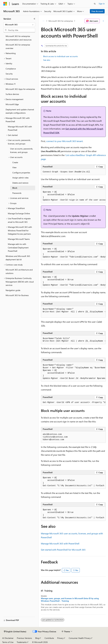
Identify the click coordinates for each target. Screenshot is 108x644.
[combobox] (19, 25)
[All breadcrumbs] (43, 21)
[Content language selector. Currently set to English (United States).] (15, 632)
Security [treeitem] (9, 74)
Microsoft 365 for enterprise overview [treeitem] (18, 46)
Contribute (49, 638)
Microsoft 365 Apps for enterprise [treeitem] (20, 89)
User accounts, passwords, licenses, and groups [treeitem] (22, 150)
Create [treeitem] (15, 162)
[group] (73, 196)
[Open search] (95, 4)
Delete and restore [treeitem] (20, 183)
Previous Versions (24, 638)
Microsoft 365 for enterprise (61, 21)
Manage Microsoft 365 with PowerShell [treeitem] (20, 128)
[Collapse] (34, 19)
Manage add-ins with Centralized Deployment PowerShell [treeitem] (18, 247)
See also (47, 60)
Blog (37, 638)
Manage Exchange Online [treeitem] (19, 213)
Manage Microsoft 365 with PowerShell (60, 543)
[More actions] (103, 21)
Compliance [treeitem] (11, 69)
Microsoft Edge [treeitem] (12, 104)
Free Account (97, 11)
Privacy (60, 638)
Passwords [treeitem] (17, 193)
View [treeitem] (14, 167)
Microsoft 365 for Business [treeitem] (17, 295)
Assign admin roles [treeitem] (20, 178)
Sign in (102, 4)
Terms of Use (8, 642)
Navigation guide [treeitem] (13, 290)
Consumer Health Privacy (80, 638)
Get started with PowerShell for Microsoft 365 (63, 550)
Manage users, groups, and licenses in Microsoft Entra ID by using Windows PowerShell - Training (70, 600)
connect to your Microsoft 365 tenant (64, 141)
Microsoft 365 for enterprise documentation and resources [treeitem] (19, 38)
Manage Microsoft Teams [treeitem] (19, 239)
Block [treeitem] (15, 188)
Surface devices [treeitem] (12, 94)
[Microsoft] (5, 4)
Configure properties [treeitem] (21, 173)
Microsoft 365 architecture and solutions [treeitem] (19, 271)
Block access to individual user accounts (60, 56)
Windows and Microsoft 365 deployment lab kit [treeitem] (18, 258)
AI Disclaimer (8, 638)
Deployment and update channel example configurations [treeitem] (20, 111)
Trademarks (22, 642)
